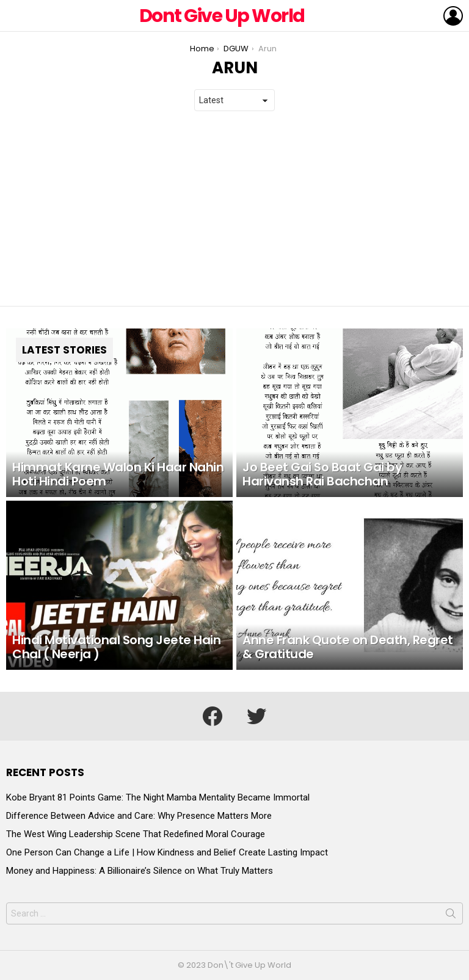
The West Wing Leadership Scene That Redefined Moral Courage (136, 834)
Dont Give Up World (222, 16)
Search (451, 916)
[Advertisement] (234, 209)
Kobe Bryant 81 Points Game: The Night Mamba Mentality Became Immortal (158, 797)
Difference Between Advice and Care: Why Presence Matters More (139, 816)
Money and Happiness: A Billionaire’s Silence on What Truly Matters (140, 871)
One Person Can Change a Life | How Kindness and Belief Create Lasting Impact (167, 852)
